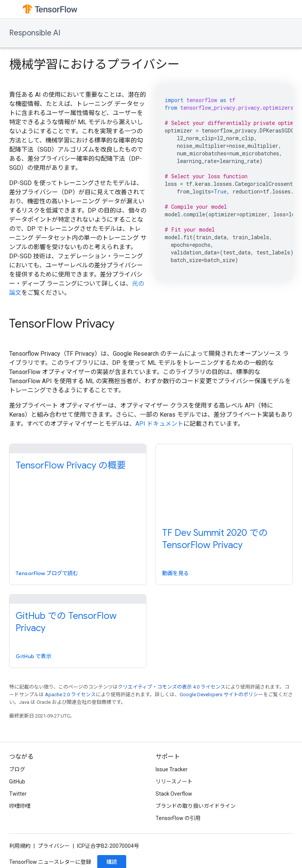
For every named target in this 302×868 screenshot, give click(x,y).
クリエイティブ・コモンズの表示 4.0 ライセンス (172, 687)
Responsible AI (35, 33)
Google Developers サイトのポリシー (221, 695)
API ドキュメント (159, 424)
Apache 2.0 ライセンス (70, 695)
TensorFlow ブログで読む (47, 573)
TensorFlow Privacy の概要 (71, 465)
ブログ (17, 769)
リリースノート (174, 782)
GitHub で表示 (34, 656)
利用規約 (20, 846)
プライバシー (54, 846)
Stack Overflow (174, 794)
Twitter (18, 794)
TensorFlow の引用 (178, 818)
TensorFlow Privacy (62, 323)
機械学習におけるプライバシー (94, 64)
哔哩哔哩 (20, 806)
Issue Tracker (172, 769)
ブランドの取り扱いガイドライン (196, 806)
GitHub (17, 782)
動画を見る (175, 573)
